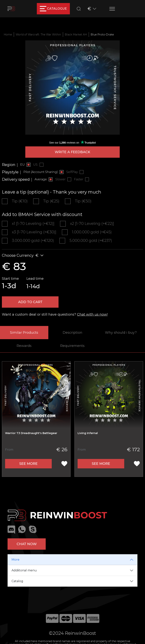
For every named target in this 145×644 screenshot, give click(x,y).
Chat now (27, 544)
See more (28, 464)
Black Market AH (76, 35)
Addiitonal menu (24, 570)
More (15, 560)
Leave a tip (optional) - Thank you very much (52, 192)
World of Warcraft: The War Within (38, 35)
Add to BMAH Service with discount (42, 214)
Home (8, 35)
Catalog (17, 581)
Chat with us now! (92, 314)
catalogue (53, 9)
